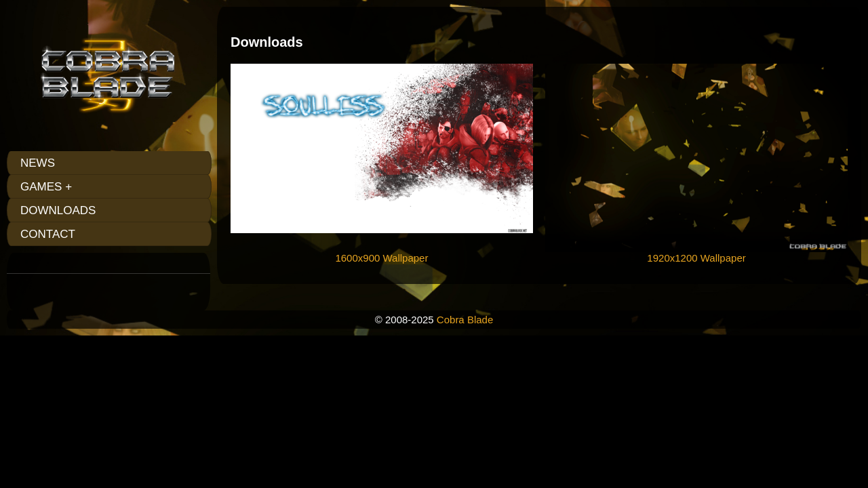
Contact (48, 234)
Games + (46, 187)
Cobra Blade (465, 320)
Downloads (58, 210)
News (38, 163)
